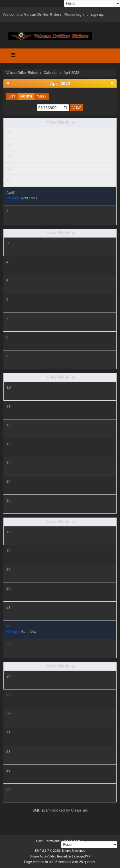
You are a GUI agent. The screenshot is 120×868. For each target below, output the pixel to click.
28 (9, 145)
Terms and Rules (57, 841)
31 (9, 181)
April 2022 (60, 84)
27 (9, 133)
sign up (97, 14)
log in (81, 14)
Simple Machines (74, 851)
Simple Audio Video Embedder (50, 856)
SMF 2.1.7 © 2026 (47, 851)
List (12, 96)
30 (9, 169)
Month (26, 96)
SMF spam (41, 810)
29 (9, 157)
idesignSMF (82, 856)
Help (39, 841)
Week (42, 96)
